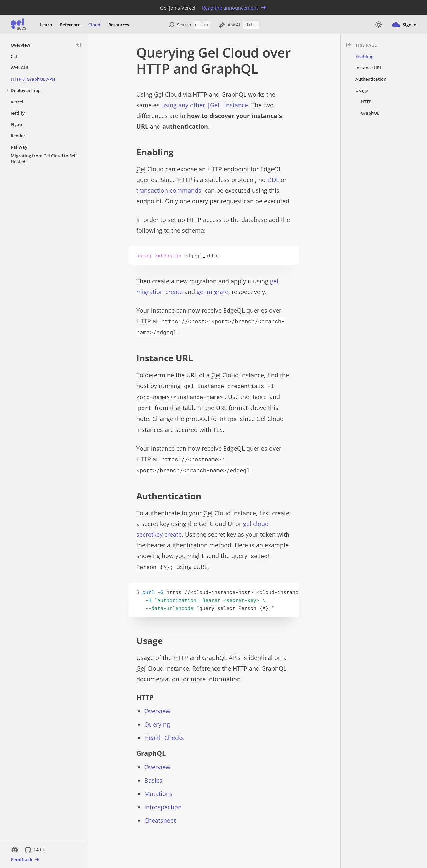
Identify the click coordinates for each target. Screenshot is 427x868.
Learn (46, 25)
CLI (14, 56)
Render (18, 136)
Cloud (94, 25)
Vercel (17, 102)
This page (366, 45)
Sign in (404, 25)
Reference (70, 25)
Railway (19, 147)
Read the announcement (235, 8)
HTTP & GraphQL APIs (33, 79)
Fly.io (16, 124)
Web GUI (19, 68)
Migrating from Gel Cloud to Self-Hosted (44, 159)
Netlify (18, 113)
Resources (119, 25)
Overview (20, 45)
